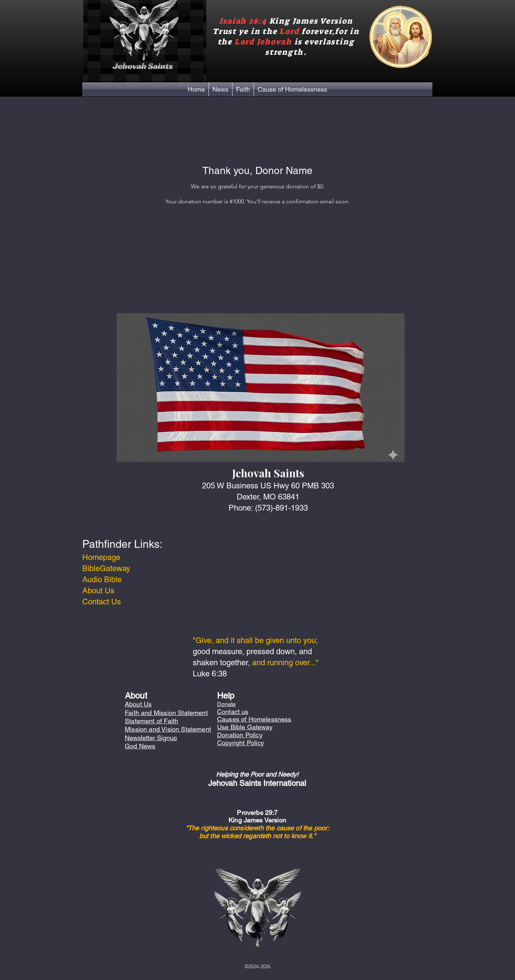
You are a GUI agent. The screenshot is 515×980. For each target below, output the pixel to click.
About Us (98, 591)
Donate (226, 704)
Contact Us (102, 602)
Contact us (233, 712)
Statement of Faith (151, 721)
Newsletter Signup (151, 738)
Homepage (101, 557)
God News (140, 746)
